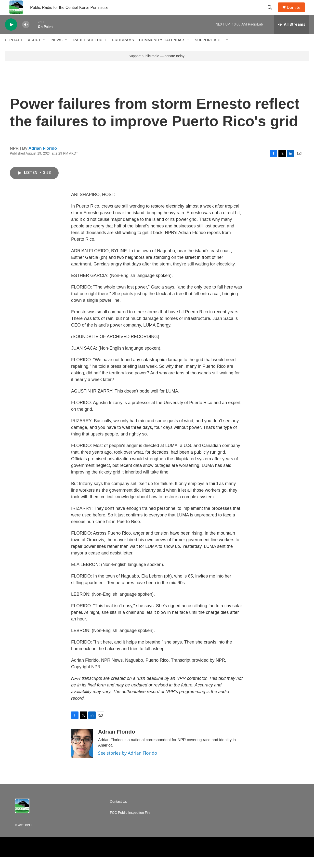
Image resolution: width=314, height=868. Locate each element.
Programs (123, 51)
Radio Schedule (90, 51)
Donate (297, 13)
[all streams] (292, 36)
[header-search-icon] (272, 13)
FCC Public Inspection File (130, 824)
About (34, 51)
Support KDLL (209, 51)
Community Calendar (162, 51)
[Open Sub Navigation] (45, 51)
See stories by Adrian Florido (128, 764)
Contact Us (118, 813)
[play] (11, 36)
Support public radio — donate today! (157, 67)
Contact (14, 51)
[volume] (26, 36)
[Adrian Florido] (82, 754)
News (57, 51)
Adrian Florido (43, 159)
